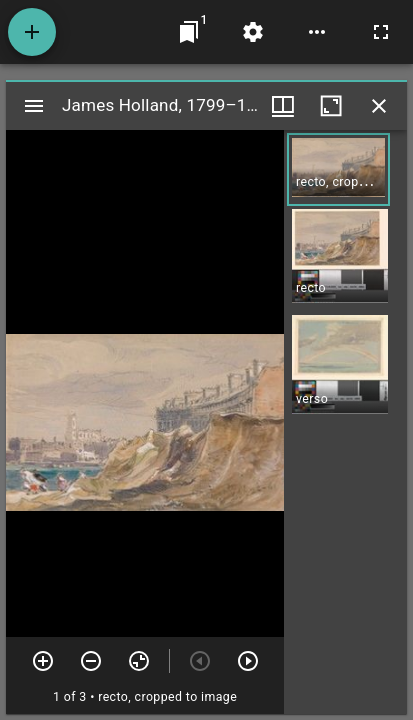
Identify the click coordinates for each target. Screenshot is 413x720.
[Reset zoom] (139, 661)
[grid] (345, 422)
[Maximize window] (331, 106)
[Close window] (379, 106)
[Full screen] (381, 32)
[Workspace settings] (253, 32)
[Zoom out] (91, 661)
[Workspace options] (317, 32)
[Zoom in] (43, 661)
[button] (338, 169)
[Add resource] (32, 32)
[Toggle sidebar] (34, 106)
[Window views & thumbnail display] (283, 106)
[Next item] (248, 661)
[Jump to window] (189, 32)
